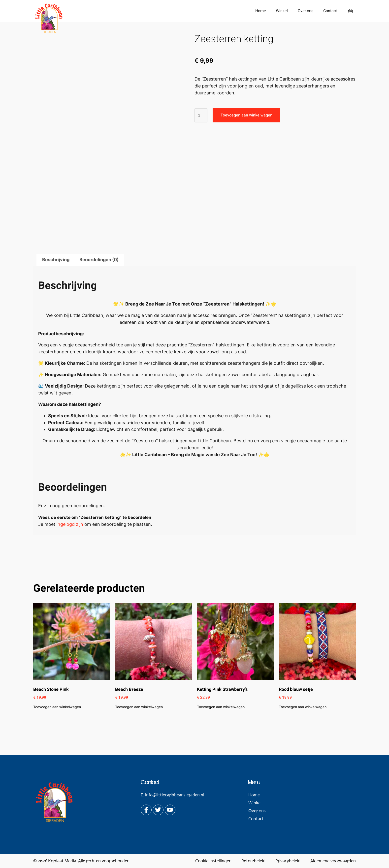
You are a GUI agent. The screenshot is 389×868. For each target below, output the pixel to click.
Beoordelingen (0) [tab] (99, 260)
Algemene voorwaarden (333, 861)
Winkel (280, 11)
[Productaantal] (201, 115)
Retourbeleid (253, 861)
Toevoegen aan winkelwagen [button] (57, 707)
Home (259, 11)
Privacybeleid (288, 861)
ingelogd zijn (70, 524)
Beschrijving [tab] (56, 260)
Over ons (304, 11)
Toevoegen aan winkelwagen (246, 115)
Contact (329, 11)
